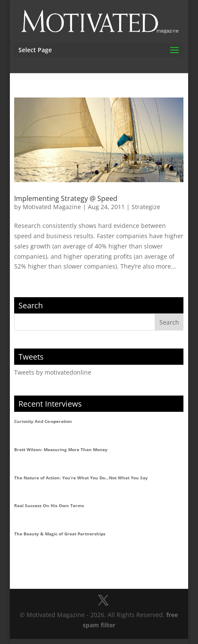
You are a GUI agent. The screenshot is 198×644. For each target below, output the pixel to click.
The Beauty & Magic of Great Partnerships (60, 534)
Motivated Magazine (52, 207)
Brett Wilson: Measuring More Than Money (61, 449)
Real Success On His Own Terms (49, 505)
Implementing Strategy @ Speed (66, 198)
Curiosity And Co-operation (43, 421)
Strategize (146, 207)
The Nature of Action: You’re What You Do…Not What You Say (81, 478)
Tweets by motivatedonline (53, 372)
